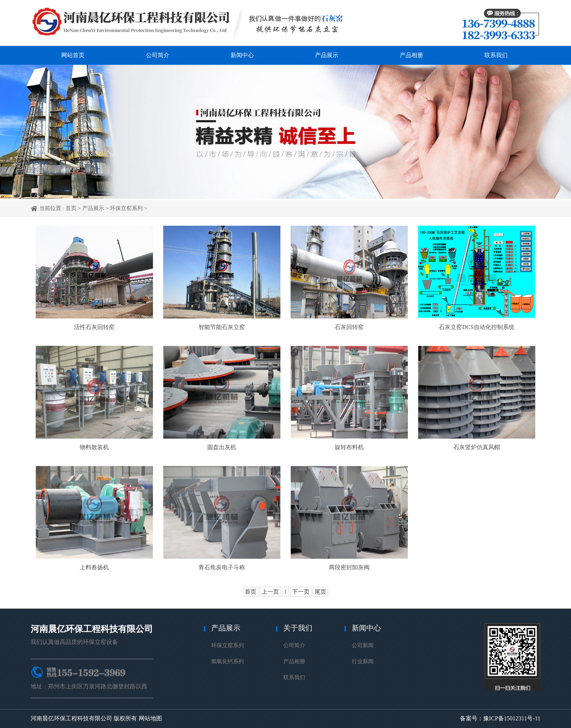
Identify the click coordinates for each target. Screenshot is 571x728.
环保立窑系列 (126, 208)
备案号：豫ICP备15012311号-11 (500, 718)
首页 (71, 208)
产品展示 (327, 55)
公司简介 (158, 55)
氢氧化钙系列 (228, 661)
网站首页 (73, 55)
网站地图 (150, 718)
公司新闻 (363, 645)
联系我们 (496, 55)
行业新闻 (363, 661)
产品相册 (411, 55)
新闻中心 (242, 55)
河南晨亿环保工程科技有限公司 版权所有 (84, 718)
